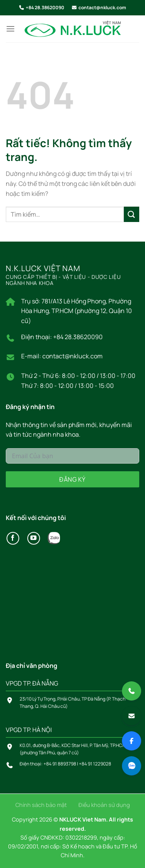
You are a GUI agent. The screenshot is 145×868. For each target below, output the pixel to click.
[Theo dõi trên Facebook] (13, 538)
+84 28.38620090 (45, 7)
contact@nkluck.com (102, 7)
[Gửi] (132, 214)
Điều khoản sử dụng (104, 805)
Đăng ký (72, 479)
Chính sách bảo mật (41, 805)
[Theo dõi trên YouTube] (34, 538)
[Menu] (10, 29)
